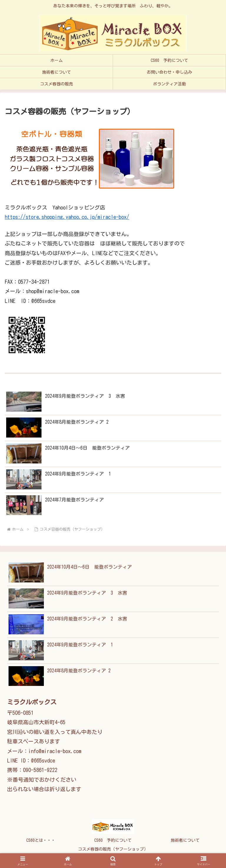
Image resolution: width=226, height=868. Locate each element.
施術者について (185, 840)
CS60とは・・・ (41, 840)
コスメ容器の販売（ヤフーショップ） (113, 849)
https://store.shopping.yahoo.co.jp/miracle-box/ (67, 217)
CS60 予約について (113, 840)
